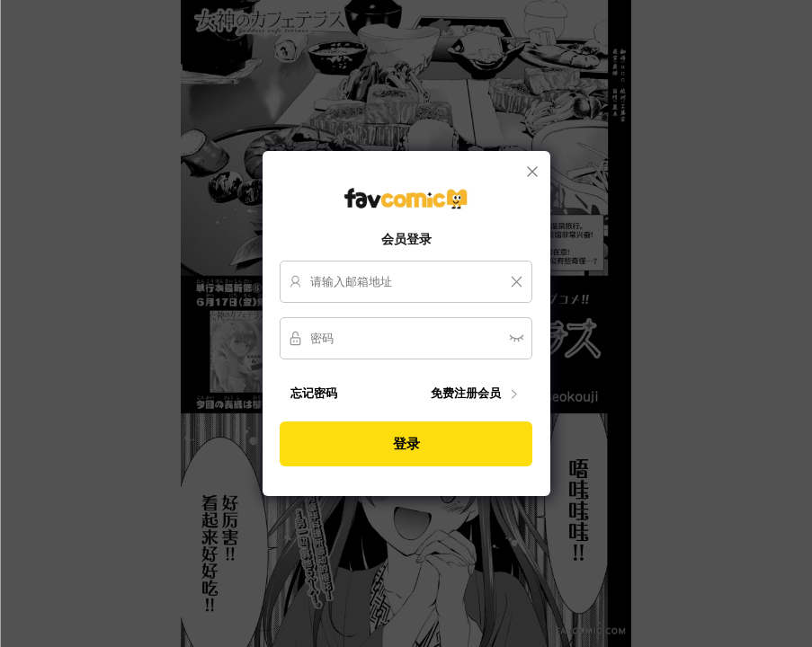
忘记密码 (314, 393)
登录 (406, 443)
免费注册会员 (476, 394)
